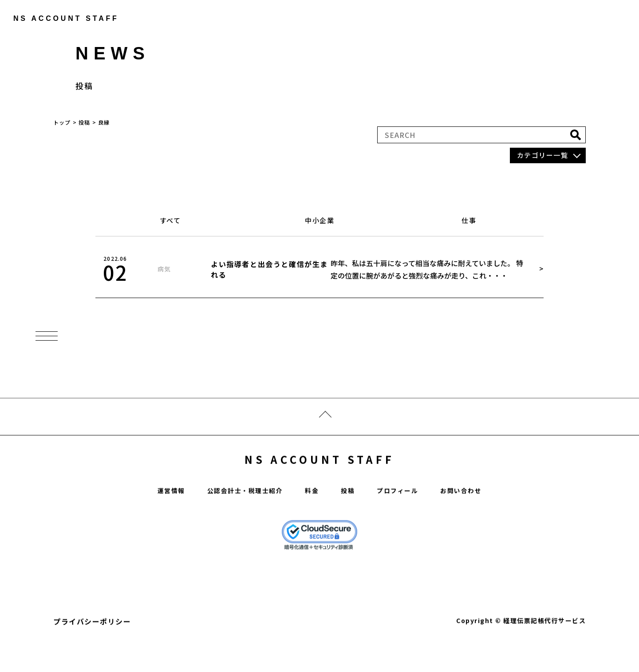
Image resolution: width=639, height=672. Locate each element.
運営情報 (159, 515)
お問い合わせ (472, 515)
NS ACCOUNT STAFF (320, 479)
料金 (312, 515)
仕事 (469, 224)
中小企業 (319, 224)
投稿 (350, 515)
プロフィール (403, 515)
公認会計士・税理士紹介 (240, 515)
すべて (170, 224)
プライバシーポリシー (92, 645)
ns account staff (60, 18)
